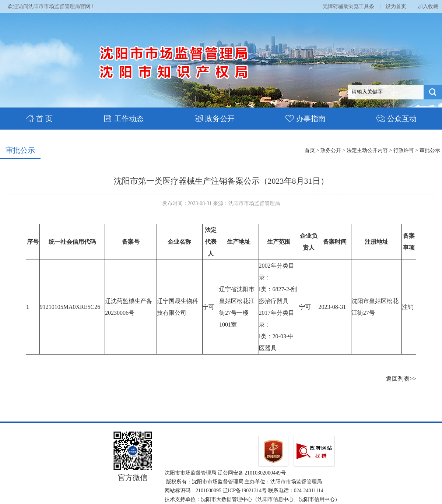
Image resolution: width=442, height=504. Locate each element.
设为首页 (396, 6)
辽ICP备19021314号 (245, 491)
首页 (310, 150)
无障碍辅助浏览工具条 (348, 6)
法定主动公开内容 (367, 150)
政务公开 (215, 119)
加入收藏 (428, 6)
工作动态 (124, 119)
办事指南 (306, 119)
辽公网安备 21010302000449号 (252, 473)
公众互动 (397, 119)
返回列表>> (401, 379)
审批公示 (20, 150)
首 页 (39, 119)
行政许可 (404, 150)
